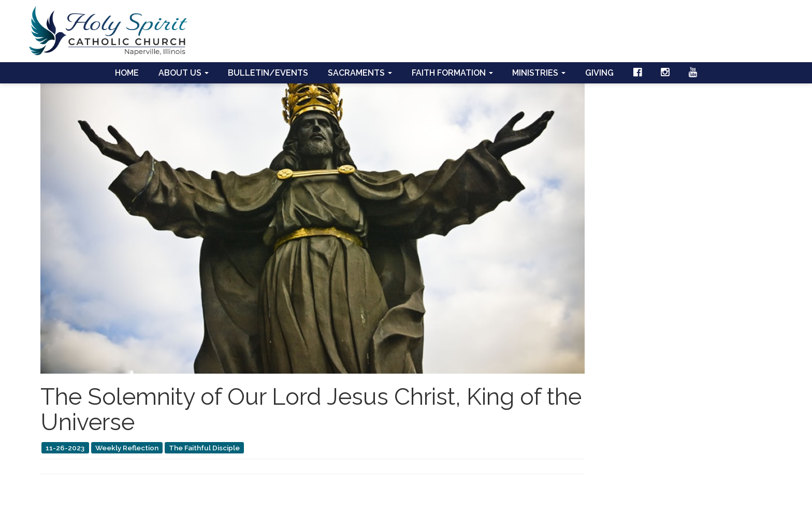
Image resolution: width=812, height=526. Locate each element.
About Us (184, 73)
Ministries (539, 73)
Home (127, 73)
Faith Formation (452, 73)
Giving (599, 73)
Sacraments (360, 73)
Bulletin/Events (268, 73)
